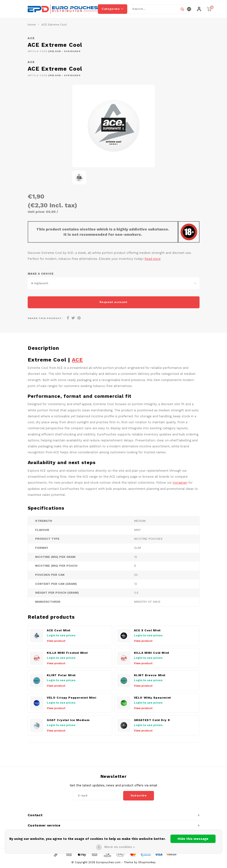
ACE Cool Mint (59, 632)
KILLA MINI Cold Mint (152, 654)
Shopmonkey (147, 863)
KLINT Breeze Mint (150, 676)
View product (56, 642)
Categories (113, 9)
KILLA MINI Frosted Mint (67, 654)
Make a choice (41, 275)
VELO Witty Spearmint (152, 699)
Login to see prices (61, 637)
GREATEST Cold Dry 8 (152, 721)
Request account (113, 303)
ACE (31, 39)
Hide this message (193, 839)
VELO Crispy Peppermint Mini (72, 699)
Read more (153, 260)
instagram (180, 484)
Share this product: (45, 319)
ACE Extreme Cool (54, 26)
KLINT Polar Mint (61, 676)
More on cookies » (120, 847)
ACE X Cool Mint (147, 632)
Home (32, 26)
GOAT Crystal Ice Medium (68, 721)
